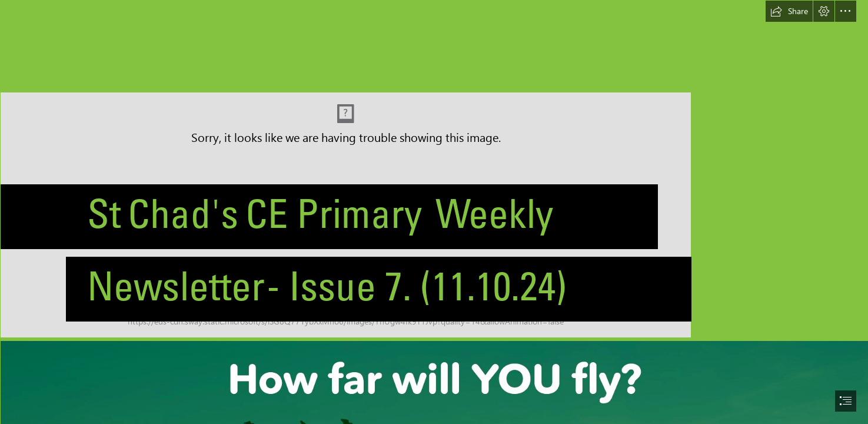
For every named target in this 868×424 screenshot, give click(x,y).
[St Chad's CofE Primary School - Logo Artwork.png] (434, 169)
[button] (789, 11)
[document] (434, 212)
